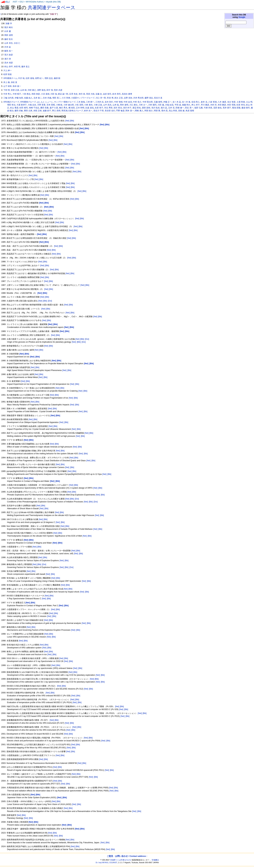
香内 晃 (165, 111)
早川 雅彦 (205, 105)
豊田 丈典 (28, 111)
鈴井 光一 (88, 111)
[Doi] (50, 301)
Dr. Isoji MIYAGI (102, 862)
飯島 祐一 (9, 51)
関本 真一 (130, 111)
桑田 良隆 (44, 108)
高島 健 (181, 111)
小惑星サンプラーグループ (83, 98)
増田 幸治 (11, 105)
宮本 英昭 (51, 105)
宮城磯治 (155, 860)
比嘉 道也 (89, 108)
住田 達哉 (30, 78)
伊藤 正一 (167, 102)
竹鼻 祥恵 (208, 108)
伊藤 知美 (19, 98)
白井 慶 (8, 31)
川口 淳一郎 (101, 98)
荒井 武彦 (58, 90)
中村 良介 (137, 102)
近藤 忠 (99, 94)
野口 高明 (56, 111)
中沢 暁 (21, 78)
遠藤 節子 (47, 111)
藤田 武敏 (19, 111)
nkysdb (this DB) (53, 2)
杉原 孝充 (241, 105)
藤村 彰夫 (9, 39)
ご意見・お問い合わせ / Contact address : (127, 856)
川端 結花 (169, 105)
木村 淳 (213, 105)
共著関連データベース (52, 7)
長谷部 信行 (110, 111)
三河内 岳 (100, 102)
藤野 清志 (149, 98)
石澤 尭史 (73, 94)
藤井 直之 (26, 67)
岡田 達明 (9, 35)
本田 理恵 (231, 105)
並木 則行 (109, 102)
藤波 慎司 (246, 108)
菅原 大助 (90, 94)
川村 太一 (143, 105)
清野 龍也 (41, 90)
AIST (15, 2)
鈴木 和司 (117, 94)
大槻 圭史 (32, 105)
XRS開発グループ (28, 102)
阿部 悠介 (149, 111)
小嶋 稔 (59, 105)
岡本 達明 (124, 105)
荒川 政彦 (9, 55)
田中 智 (50, 90)
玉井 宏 (171, 108)
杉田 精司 (24, 108)
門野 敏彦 (120, 111)
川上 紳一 (8, 70)
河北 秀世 (108, 108)
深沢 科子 (127, 108)
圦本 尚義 (47, 98)
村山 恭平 (9, 67)
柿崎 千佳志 (34, 108)
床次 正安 (118, 98)
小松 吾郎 (79, 105)
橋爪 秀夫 (63, 108)
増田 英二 (56, 98)
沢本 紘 (8, 47)
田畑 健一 (180, 108)
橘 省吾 (72, 108)
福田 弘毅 (199, 108)
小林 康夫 (88, 105)
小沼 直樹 (45, 94)
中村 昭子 (17, 94)
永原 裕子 (99, 108)
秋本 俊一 (17, 86)
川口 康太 (134, 105)
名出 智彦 (231, 102)
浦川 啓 (8, 59)
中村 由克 (128, 102)
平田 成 (178, 105)
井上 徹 (7, 82)
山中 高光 (107, 105)
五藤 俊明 (158, 102)
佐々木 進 (186, 102)
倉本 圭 (204, 102)
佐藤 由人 (28, 98)
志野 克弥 (128, 98)
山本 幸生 (9, 43)
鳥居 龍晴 (190, 111)
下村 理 (7, 90)
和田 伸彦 (36, 94)
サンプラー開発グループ (65, 102)
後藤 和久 (186, 105)
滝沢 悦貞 (155, 108)
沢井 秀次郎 (138, 98)
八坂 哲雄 (212, 102)
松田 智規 (8, 74)
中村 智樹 (118, 102)
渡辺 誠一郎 (63, 94)
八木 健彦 (222, 102)
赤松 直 (14, 82)
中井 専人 (8, 94)
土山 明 (249, 102)
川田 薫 (161, 105)
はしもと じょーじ (45, 102)
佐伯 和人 (196, 102)
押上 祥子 (196, 105)
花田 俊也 (217, 108)
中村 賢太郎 (148, 102)
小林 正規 (98, 105)
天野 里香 (41, 105)
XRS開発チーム (10, 78)
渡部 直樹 (146, 108)
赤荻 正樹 (38, 111)
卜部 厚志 (26, 94)
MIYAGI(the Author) (35, 2)
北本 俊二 (38, 98)
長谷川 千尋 (99, 111)
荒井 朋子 (227, 108)
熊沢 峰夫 (9, 27)
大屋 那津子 (22, 105)
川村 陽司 (152, 105)
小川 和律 (66, 98)
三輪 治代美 (9, 98)
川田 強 (54, 94)
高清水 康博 (127, 94)
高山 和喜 (173, 111)
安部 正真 (15, 90)
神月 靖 (82, 94)
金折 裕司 (107, 94)
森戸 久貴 (54, 108)
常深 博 (110, 98)
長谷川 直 (158, 98)
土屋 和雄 (241, 102)
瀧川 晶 (164, 108)
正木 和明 (80, 108)
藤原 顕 (57, 78)
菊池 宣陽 (236, 108)
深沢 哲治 (118, 108)
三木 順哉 (81, 102)
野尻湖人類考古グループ (72, 111)
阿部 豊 (157, 111)
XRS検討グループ (11, 102)
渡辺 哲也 (137, 108)
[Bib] (72, 121)
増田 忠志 (49, 78)
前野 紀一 (39, 78)
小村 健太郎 (69, 105)
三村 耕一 (90, 102)
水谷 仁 (17, 43)
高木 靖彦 (9, 63)
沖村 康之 (32, 90)
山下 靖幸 (8, 86)
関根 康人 (139, 111)
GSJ (21, 2)
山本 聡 (116, 105)
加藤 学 (9, 23)
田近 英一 (189, 108)
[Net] (67, 121)
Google (242, 17)
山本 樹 (23, 90)
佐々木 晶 (177, 102)
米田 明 (17, 67)
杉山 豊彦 (14, 108)
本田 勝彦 (222, 105)
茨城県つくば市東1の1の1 (121, 860)
